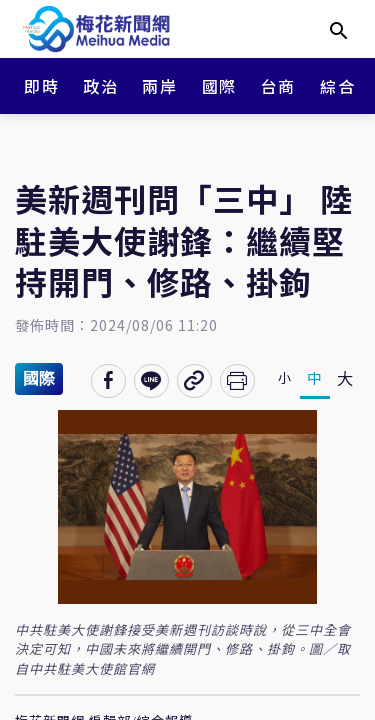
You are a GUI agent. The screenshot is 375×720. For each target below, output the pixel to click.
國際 (219, 86)
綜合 (337, 86)
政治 (100, 86)
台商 (278, 86)
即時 (41, 86)
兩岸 (159, 86)
